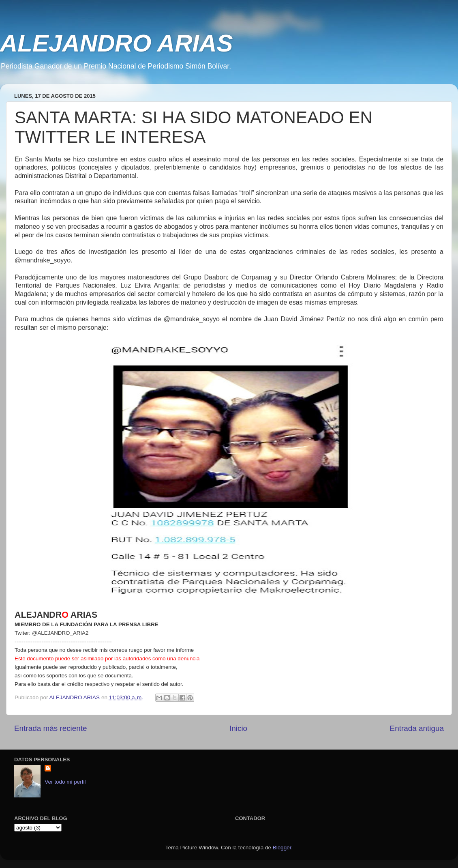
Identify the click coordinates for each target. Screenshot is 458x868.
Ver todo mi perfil (65, 782)
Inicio (238, 728)
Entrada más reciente (51, 728)
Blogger (282, 848)
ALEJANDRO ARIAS (116, 43)
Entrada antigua (417, 728)
